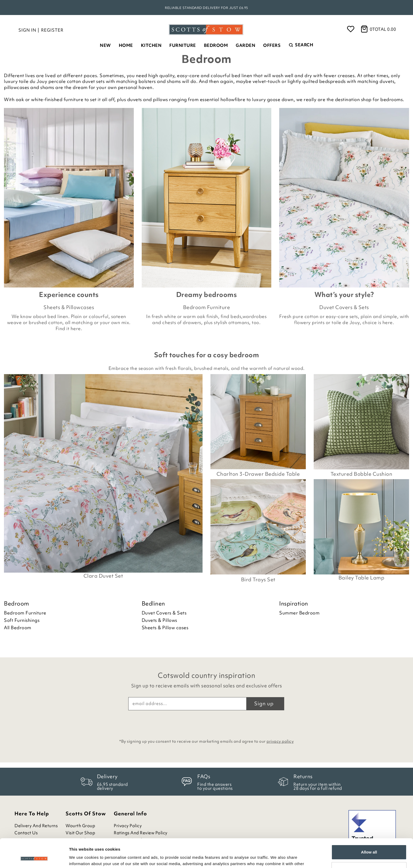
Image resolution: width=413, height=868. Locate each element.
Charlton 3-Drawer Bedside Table (258, 474)
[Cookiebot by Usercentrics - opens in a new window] (34, 858)
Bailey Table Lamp (362, 578)
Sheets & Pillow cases (165, 628)
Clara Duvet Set (103, 576)
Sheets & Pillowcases (69, 307)
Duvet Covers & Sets (344, 307)
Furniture (183, 45)
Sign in (27, 30)
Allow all (369, 825)
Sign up (264, 703)
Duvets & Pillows (159, 620)
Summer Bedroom (299, 613)
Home (126, 45)
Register (52, 30)
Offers (272, 45)
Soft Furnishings (22, 620)
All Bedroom (18, 628)
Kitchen (151, 45)
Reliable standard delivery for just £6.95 (206, 8)
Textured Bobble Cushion (362, 474)
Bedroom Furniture (207, 307)
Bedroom (216, 45)
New (105, 45)
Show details (81, 858)
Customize (369, 842)
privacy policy (280, 741)
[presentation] (206, 723)
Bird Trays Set (258, 579)
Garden (245, 45)
